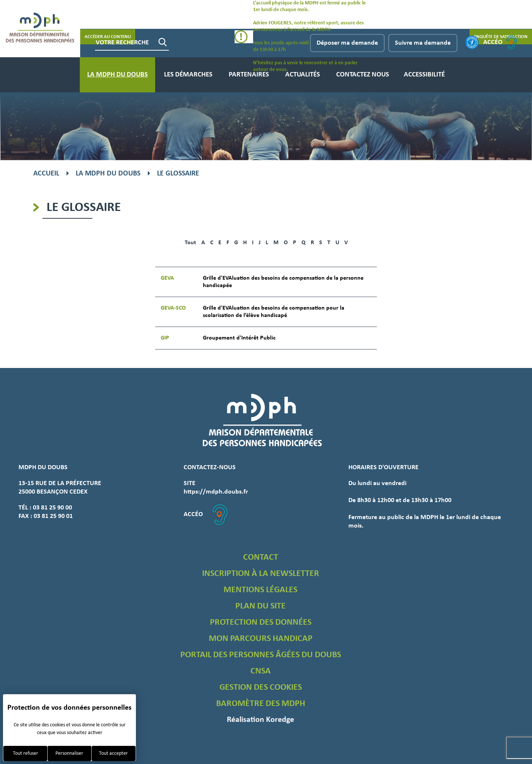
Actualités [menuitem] (303, 75)
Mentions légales (260, 590)
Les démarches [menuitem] (188, 75)
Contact (261, 557)
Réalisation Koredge (260, 720)
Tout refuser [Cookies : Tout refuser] (25, 753)
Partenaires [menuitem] (249, 75)
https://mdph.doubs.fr (216, 492)
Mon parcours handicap (261, 639)
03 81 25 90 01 (53, 516)
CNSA (261, 671)
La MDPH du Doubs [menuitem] (117, 75)
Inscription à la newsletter (261, 574)
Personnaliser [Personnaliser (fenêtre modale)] (69, 753)
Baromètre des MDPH (261, 704)
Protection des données (261, 623)
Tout (190, 243)
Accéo (500, 42)
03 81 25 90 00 (52, 508)
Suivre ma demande (423, 43)
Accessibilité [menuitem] (424, 75)
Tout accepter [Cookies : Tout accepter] (113, 753)
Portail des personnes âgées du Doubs (261, 655)
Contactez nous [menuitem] (363, 75)
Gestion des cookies (261, 688)
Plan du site (260, 606)
